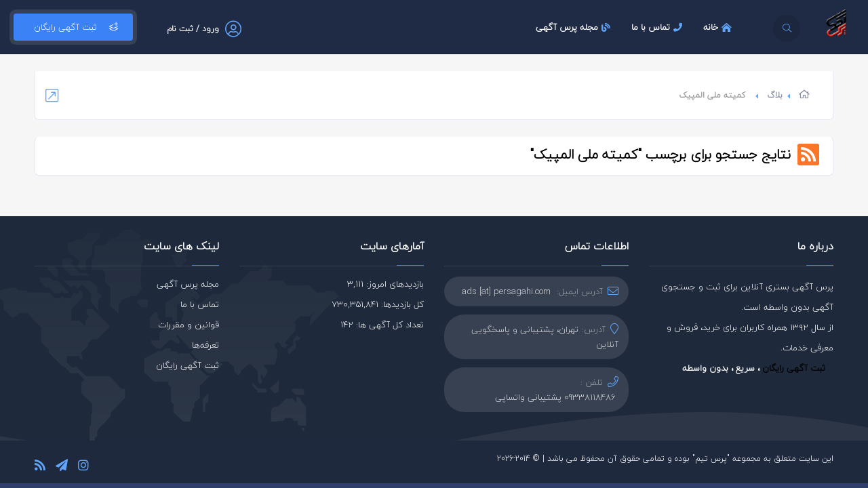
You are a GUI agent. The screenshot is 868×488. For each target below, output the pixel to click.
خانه (719, 27)
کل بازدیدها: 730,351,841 (378, 304)
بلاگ (775, 95)
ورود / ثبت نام (193, 29)
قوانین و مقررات (189, 325)
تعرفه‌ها (205, 345)
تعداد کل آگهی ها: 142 (382, 325)
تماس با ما (658, 27)
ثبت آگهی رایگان (73, 27)
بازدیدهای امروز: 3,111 (386, 284)
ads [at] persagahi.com (506, 291)
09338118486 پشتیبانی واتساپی (555, 397)
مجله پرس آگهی (575, 27)
